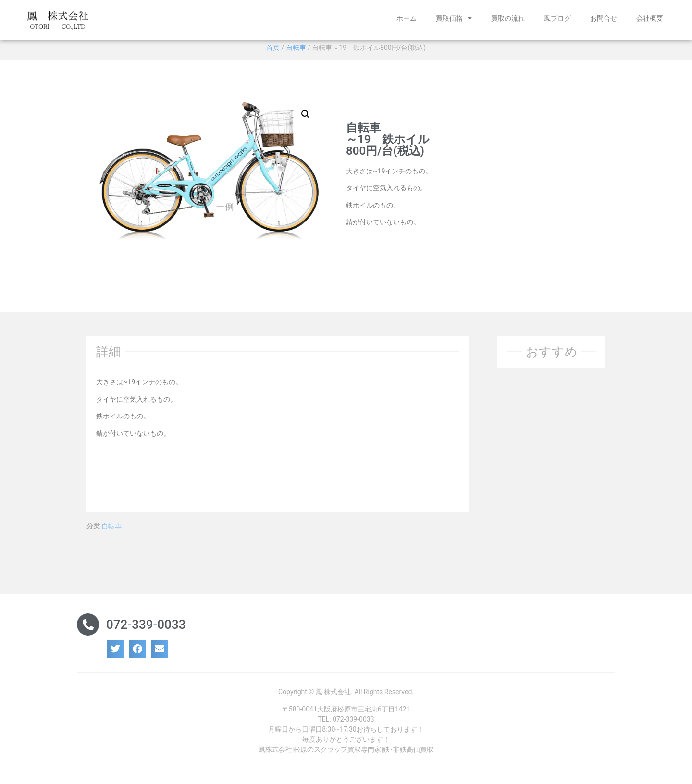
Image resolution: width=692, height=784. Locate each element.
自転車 (296, 51)
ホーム (407, 18)
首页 (273, 51)
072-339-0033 (146, 628)
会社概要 (650, 18)
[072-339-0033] (88, 628)
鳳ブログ (557, 18)
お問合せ (604, 18)
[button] (306, 118)
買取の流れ (508, 18)
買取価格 (454, 18)
